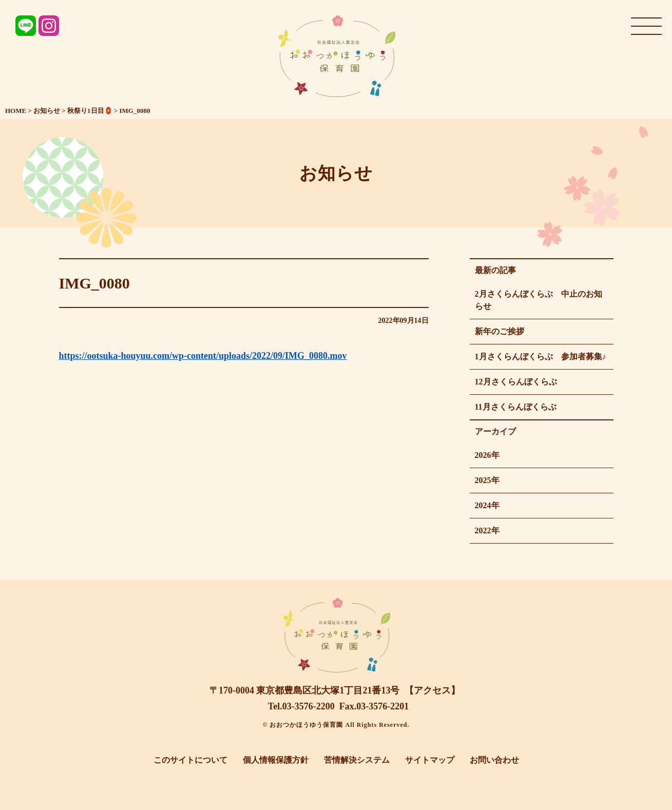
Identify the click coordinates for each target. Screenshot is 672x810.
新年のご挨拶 (500, 331)
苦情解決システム (357, 760)
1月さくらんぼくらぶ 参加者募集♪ (541, 356)
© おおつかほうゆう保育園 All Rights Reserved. (336, 725)
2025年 (487, 480)
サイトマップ (430, 760)
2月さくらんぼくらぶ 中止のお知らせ (539, 300)
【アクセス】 (432, 690)
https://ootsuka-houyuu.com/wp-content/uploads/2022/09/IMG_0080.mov (203, 356)
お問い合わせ (494, 760)
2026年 (487, 455)
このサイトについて (190, 760)
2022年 (487, 531)
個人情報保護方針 (276, 760)
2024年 (487, 505)
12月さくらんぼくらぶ (516, 382)
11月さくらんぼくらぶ (516, 407)
